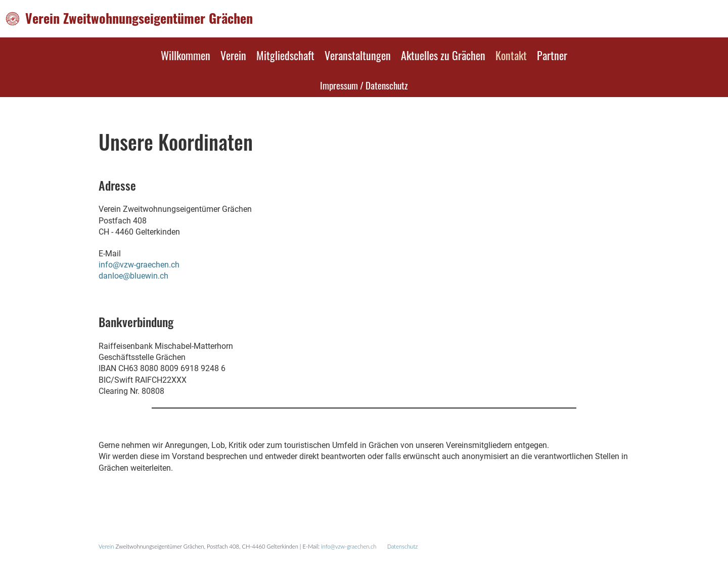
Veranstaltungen (358, 55)
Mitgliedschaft (285, 55)
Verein (233, 55)
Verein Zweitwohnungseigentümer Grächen (139, 18)
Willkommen (186, 55)
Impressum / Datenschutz (364, 85)
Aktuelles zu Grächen (443, 55)
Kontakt (511, 55)
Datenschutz (403, 546)
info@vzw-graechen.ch (139, 265)
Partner (552, 55)
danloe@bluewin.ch (133, 276)
